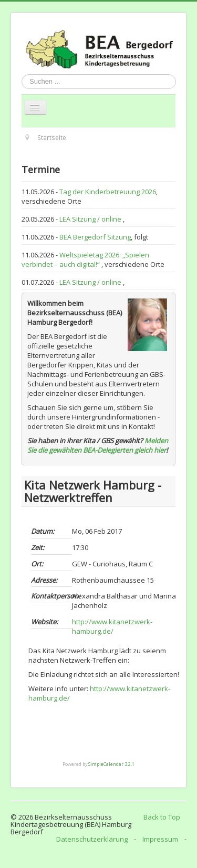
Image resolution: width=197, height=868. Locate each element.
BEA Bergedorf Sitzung (95, 237)
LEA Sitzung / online (91, 219)
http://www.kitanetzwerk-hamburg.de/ (112, 626)
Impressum (160, 839)
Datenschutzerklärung (92, 839)
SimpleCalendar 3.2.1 (111, 764)
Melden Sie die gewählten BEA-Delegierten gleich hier (98, 445)
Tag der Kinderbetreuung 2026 (108, 192)
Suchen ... (22, 74)
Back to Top (162, 817)
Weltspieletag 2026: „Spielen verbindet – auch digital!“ (85, 260)
